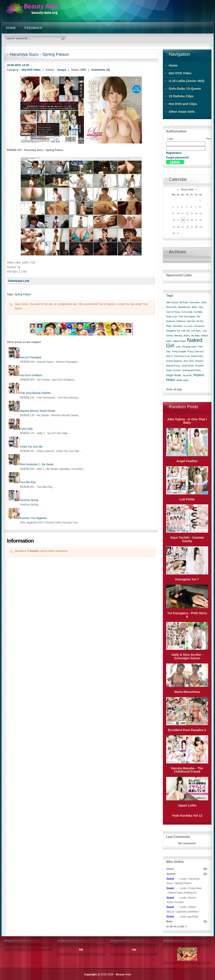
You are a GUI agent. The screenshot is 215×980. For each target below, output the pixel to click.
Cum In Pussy (173, 312)
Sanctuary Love (182, 356)
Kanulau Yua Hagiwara (34, 518)
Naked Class (179, 341)
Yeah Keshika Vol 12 (187, 816)
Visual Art (187, 375)
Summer (199, 366)
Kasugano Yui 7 (187, 579)
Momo (187, 336)
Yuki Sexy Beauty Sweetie (35, 393)
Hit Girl (200, 321)
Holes (169, 326)
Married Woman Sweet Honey (38, 411)
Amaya (62, 70)
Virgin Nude (174, 375)
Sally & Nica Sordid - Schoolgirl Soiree (187, 656)
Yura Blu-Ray (28, 482)
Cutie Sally (26, 429)
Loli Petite (187, 499)
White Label (182, 380)
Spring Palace (23, 294)
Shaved (199, 361)
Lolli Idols (196, 331)
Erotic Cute (172, 317)
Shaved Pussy (173, 366)
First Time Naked (187, 317)
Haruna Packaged (31, 357)
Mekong (178, 336)
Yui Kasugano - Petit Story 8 (187, 615)
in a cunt (188, 326)
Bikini (194, 307)
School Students (174, 361)
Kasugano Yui (173, 331)
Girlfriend (181, 321)
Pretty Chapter (179, 352)
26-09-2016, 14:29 (18, 65)
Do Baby (198, 312)
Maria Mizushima (187, 692)
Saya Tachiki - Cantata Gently (187, 539)
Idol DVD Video (31, 70)
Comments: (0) (101, 70)
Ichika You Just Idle (31, 447)
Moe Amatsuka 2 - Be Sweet (37, 464)
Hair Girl (191, 321)
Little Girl (186, 331)
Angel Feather (187, 461)
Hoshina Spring (29, 500)
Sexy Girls (189, 361)
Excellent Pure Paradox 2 (187, 730)
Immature (178, 326)
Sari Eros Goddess (31, 375)
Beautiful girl (184, 307)
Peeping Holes (189, 347)
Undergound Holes (191, 370)
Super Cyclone (173, 370)
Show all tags (174, 389)
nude (178, 347)
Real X (169, 356)
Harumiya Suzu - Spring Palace (39, 54)
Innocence (199, 326)
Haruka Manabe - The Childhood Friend (187, 770)
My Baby (195, 336)
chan (201, 307)
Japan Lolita (187, 805)
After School (172, 302)
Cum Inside (187, 312)
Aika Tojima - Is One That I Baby (187, 421)
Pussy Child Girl (195, 352)
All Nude (184, 302)
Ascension (194, 302)
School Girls (197, 356)
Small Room (188, 366)
